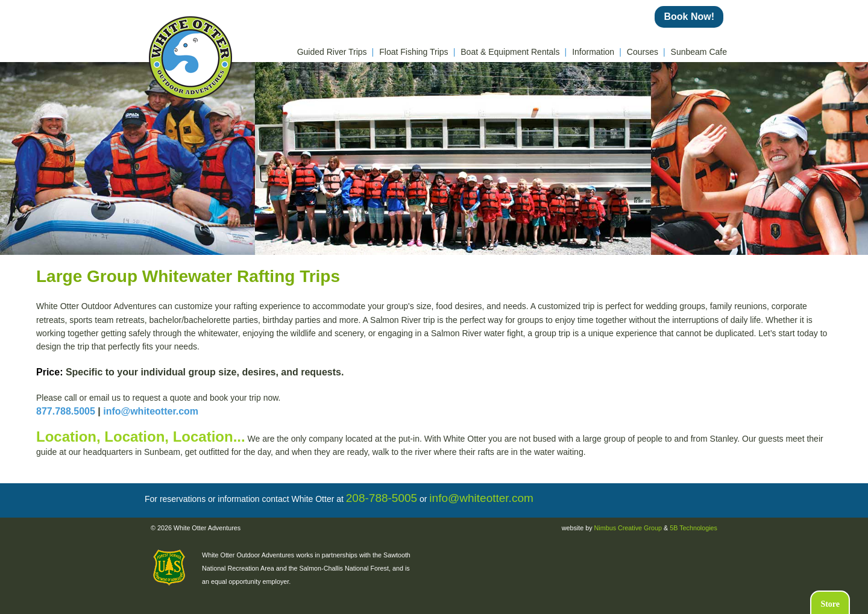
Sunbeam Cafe (699, 52)
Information (597, 52)
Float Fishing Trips (417, 52)
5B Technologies (693, 528)
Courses (646, 52)
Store (830, 604)
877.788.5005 (66, 411)
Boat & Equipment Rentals (514, 52)
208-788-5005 (382, 498)
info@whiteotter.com (151, 411)
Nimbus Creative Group (628, 528)
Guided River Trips (336, 52)
